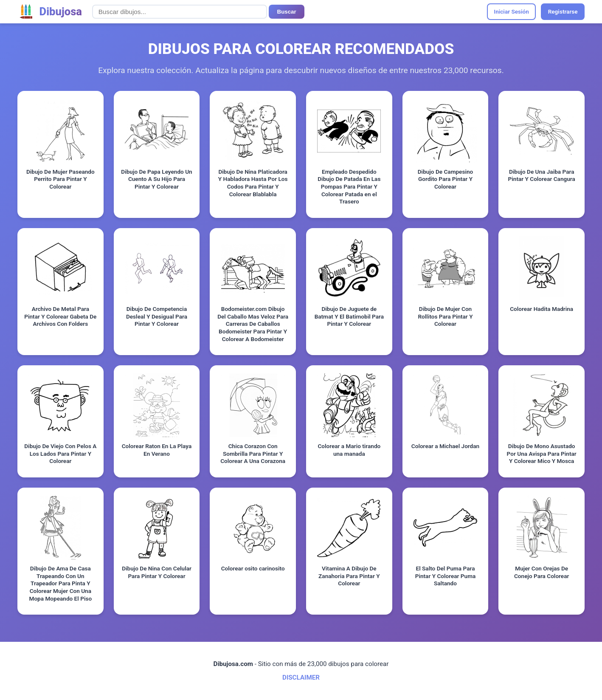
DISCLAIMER (301, 677)
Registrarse (563, 11)
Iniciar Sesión (511, 11)
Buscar (287, 12)
